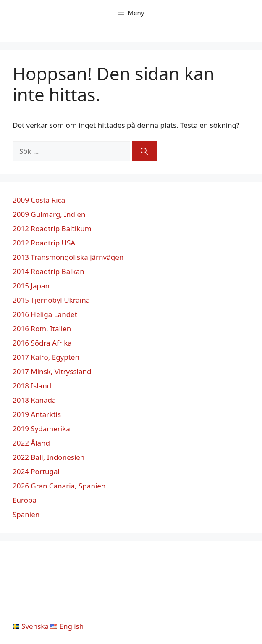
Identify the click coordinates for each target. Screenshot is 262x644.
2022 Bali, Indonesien (48, 457)
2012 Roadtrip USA (44, 243)
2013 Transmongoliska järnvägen (68, 257)
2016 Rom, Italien (42, 329)
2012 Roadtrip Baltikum (52, 228)
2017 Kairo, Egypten (46, 357)
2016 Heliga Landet (45, 314)
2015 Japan (31, 286)
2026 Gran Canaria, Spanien (59, 486)
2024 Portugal (36, 471)
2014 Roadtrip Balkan (48, 271)
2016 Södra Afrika (42, 343)
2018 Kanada (34, 400)
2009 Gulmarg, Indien (49, 214)
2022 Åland (31, 443)
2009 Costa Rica (39, 200)
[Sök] (144, 151)
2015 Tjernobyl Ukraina (51, 300)
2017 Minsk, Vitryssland (52, 371)
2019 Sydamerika (41, 429)
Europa (25, 500)
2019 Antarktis (37, 414)
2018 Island (32, 386)
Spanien (26, 514)
